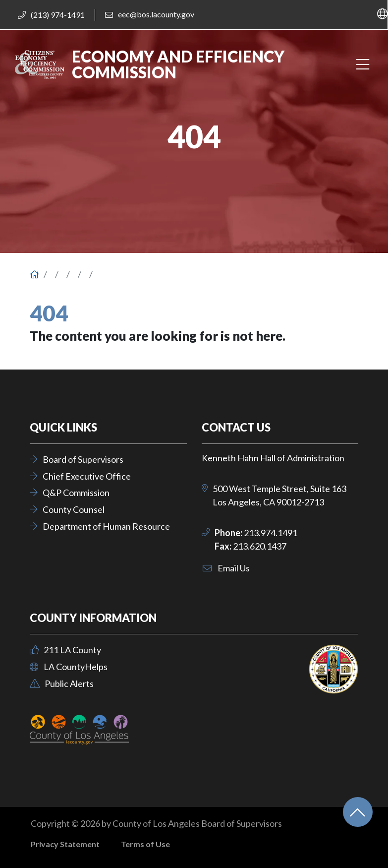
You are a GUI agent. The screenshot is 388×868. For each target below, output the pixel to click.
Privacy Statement (65, 844)
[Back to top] (358, 812)
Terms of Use (145, 844)
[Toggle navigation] (363, 65)
